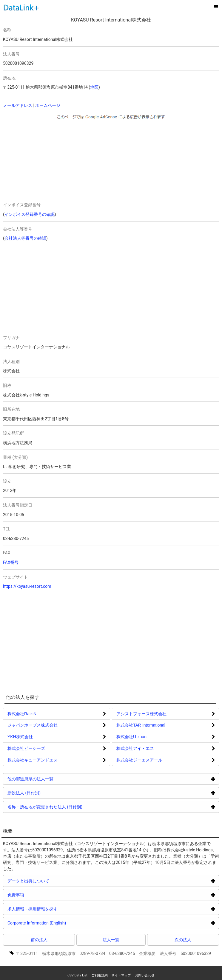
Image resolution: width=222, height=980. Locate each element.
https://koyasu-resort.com (27, 586)
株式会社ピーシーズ (26, 748)
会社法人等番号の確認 (25, 238)
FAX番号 (11, 562)
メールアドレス (18, 105)
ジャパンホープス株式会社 (33, 725)
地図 (94, 87)
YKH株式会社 (20, 737)
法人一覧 (111, 940)
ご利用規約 (100, 975)
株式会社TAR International (141, 725)
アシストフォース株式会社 (141, 714)
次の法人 (183, 940)
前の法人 (39, 940)
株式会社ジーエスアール (139, 760)
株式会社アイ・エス (135, 748)
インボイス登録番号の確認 (30, 214)
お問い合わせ (145, 975)
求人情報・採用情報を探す (55, 909)
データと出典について (51, 881)
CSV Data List (77, 975)
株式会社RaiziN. (23, 714)
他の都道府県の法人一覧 (53, 779)
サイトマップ (121, 975)
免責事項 (38, 895)
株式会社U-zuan (131, 737)
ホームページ (48, 105)
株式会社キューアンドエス (33, 760)
